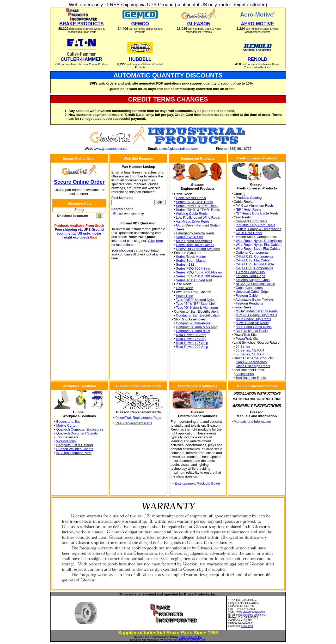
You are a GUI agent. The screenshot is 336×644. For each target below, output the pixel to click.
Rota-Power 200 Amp (192, 347)
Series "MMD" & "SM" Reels (197, 206)
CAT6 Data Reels (249, 233)
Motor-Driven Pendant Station (198, 225)
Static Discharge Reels (253, 366)
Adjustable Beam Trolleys (255, 299)
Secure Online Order (79, 182)
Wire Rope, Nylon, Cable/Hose (259, 241)
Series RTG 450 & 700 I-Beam (199, 276)
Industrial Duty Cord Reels (255, 225)
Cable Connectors (249, 288)
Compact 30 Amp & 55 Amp (197, 327)
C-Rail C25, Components (255, 256)
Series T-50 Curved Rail (194, 280)
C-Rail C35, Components (255, 268)
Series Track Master (191, 257)
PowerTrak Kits (247, 339)
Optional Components (252, 252)
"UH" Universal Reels (252, 331)
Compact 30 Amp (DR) (193, 331)
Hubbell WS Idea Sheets (75, 449)
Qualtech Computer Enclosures (80, 429)
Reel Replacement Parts (134, 423)
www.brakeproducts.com (251, 612)
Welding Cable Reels (192, 214)
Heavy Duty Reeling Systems (198, 249)
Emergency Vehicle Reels (195, 233)
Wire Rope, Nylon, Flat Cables (258, 245)
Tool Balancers (67, 437)
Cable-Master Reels (191, 198)
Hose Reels (185, 288)
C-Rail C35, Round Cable (255, 264)
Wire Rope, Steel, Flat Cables (258, 249)
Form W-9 (247, 626)
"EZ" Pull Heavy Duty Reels (256, 315)
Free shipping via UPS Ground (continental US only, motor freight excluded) (79, 233)
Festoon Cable (247, 296)
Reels (180, 229)
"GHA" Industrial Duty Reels (257, 311)
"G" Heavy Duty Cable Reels (257, 213)
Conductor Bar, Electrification (198, 315)
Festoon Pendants (249, 303)
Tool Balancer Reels (251, 378)
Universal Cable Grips (252, 292)
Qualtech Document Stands (77, 433)
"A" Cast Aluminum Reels (255, 205)
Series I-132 (185, 264)
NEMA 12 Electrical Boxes (255, 284)
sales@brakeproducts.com (252, 615)
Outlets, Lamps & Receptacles (258, 229)
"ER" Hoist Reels (248, 209)
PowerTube (185, 296)
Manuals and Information (252, 422)
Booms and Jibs (68, 422)
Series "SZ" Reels (189, 237)
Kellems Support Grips (253, 280)
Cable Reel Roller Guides (195, 245)
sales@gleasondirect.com (178, 149)
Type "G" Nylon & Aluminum (197, 308)
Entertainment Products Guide (197, 483)
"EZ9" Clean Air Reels (252, 323)
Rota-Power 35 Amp (191, 335)
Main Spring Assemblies (194, 241)
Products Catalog (249, 198)
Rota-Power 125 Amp (192, 343)
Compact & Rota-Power (194, 323)
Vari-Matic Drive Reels (193, 221)
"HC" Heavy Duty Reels (253, 319)
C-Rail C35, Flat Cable (253, 260)
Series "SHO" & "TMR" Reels (198, 210)
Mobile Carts (66, 425)
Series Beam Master (191, 261)
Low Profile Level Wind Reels (198, 217)
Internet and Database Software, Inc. (185, 640)
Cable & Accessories (251, 362)
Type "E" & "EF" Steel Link (196, 304)
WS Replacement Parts (74, 453)
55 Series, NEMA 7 (250, 354)
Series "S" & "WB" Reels (194, 202)
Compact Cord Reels (251, 221)
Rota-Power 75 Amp (191, 339)
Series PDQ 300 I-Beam (194, 268)
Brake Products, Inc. (191, 637)
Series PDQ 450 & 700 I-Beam (199, 272)
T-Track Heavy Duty (251, 272)
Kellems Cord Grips (250, 276)
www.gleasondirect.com (112, 149)
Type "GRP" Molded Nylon (196, 300)
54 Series (243, 346)
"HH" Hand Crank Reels (254, 327)
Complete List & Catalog (75, 445)
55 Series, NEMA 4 (250, 350)
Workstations (66, 441)
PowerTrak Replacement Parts (139, 418)
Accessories (245, 374)
